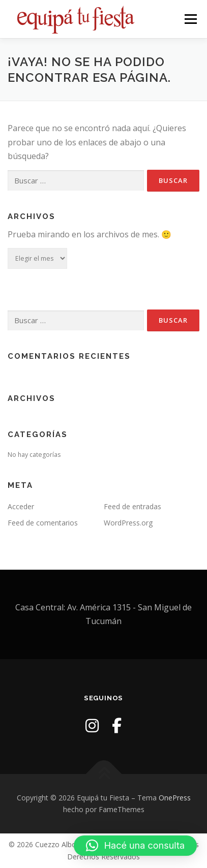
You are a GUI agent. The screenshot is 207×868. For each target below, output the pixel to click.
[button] (135, 846)
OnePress (175, 798)
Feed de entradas (132, 506)
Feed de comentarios (43, 523)
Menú (190, 19)
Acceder (21, 506)
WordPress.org (128, 523)
